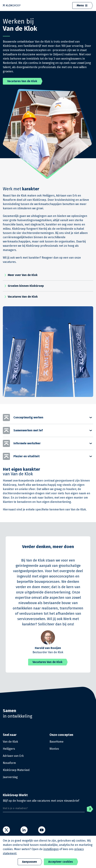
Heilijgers (9, 749)
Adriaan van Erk (13, 756)
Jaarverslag (10, 777)
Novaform (9, 763)
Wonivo (54, 749)
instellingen (51, 849)
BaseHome (56, 742)
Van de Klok (10, 742)
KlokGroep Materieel (16, 770)
